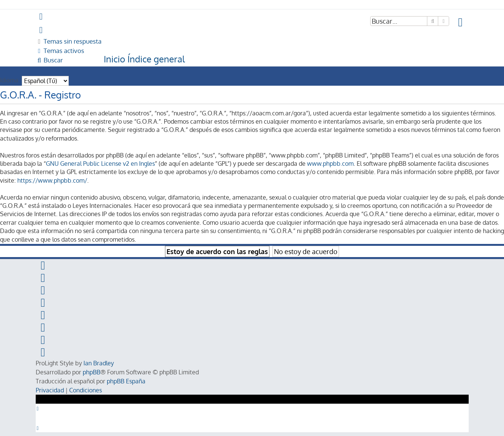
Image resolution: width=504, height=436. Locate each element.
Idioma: (10, 80)
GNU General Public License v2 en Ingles (100, 163)
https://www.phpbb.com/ (52, 180)
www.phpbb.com (330, 163)
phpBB (92, 372)
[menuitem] (461, 22)
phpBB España (126, 381)
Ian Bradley (99, 363)
